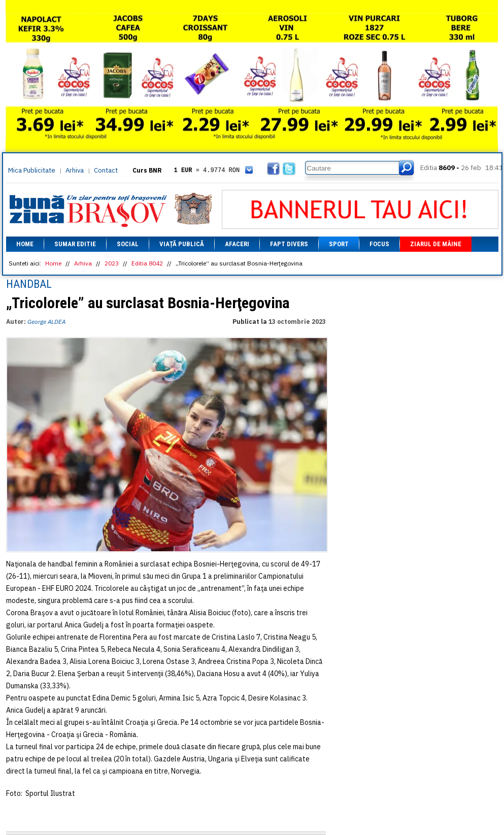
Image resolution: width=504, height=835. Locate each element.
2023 (112, 263)
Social (128, 244)
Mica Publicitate (32, 170)
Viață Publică (182, 244)
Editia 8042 (147, 263)
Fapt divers (289, 244)
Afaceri (237, 244)
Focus (379, 244)
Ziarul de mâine (436, 244)
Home (25, 244)
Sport (339, 244)
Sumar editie (75, 244)
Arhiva (75, 170)
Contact (106, 170)
